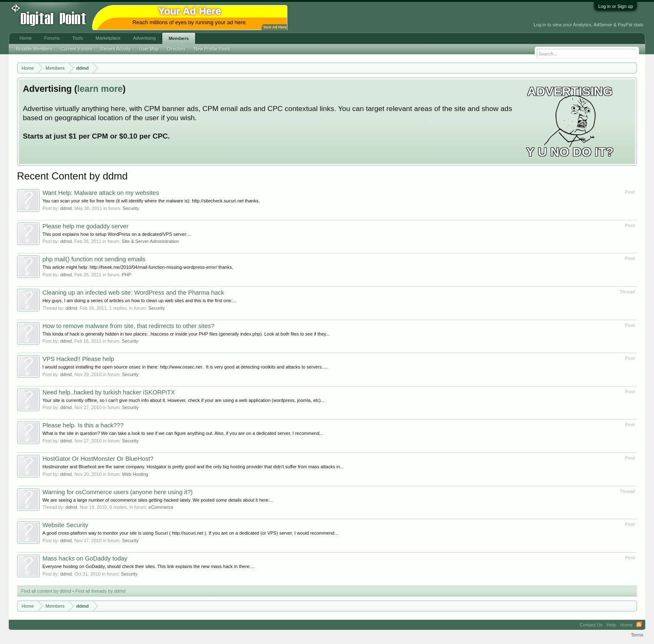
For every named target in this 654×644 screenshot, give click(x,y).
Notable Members (34, 49)
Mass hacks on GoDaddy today (85, 558)
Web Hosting (135, 474)
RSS (639, 625)
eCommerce (161, 507)
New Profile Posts (212, 49)
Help (611, 625)
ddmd (66, 208)
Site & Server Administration (150, 241)
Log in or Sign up (615, 6)
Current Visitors (77, 49)
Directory (176, 49)
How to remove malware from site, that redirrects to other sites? (128, 326)
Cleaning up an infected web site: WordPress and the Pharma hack (133, 293)
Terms (637, 635)
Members (179, 38)
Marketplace (108, 38)
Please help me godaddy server (86, 226)
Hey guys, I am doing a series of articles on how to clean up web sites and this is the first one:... (140, 301)
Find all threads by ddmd (101, 591)
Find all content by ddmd (46, 591)
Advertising (144, 38)
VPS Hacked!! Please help (78, 359)
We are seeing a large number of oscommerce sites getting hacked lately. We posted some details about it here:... (158, 500)
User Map (149, 49)
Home (26, 38)
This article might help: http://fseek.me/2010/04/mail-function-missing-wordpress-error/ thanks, (138, 267)
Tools (78, 38)
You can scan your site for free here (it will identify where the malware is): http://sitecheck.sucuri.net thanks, (151, 201)
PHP (127, 275)
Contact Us (591, 625)
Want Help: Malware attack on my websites (101, 193)
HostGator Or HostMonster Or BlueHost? (98, 459)
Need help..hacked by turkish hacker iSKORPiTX (109, 392)
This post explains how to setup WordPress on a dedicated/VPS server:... (117, 234)
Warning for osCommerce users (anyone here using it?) (118, 492)
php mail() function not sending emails (94, 259)
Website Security (65, 525)
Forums (52, 38)
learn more (100, 89)
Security (131, 208)
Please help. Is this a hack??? (83, 425)
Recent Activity (116, 49)
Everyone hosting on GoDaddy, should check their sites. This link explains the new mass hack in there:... (148, 566)
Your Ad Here (275, 27)
